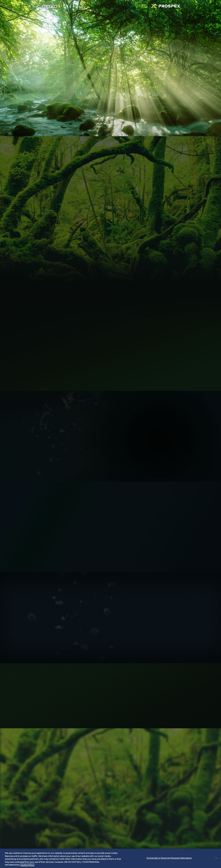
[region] (111, 858)
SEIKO (50, 7)
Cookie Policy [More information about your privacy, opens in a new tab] (27, 865)
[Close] (216, 858)
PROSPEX (166, 7)
